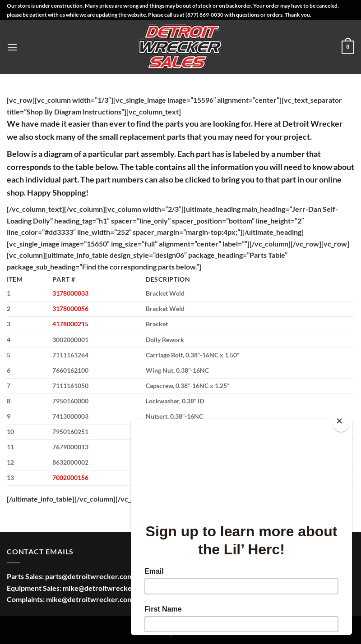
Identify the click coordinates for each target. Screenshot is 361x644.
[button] (12, 47)
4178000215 (70, 324)
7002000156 (70, 477)
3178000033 (70, 293)
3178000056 (70, 308)
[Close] (341, 423)
